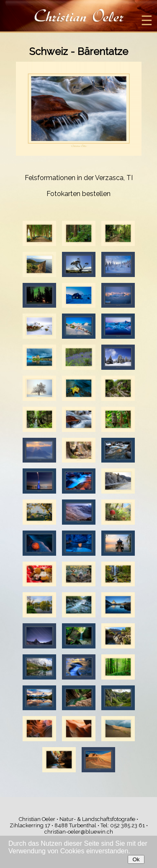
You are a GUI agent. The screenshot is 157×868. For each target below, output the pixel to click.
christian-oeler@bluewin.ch (79, 832)
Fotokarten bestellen (78, 194)
